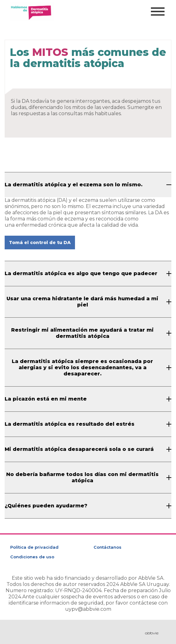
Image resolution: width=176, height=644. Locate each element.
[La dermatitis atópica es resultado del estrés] (88, 424)
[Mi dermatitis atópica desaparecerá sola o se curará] (88, 449)
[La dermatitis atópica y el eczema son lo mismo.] (88, 185)
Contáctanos (108, 547)
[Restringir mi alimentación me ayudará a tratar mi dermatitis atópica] (88, 333)
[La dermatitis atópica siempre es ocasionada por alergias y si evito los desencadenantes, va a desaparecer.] (88, 368)
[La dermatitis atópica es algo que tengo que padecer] (88, 274)
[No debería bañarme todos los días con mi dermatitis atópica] (88, 478)
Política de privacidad (34, 547)
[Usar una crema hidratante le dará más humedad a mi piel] (88, 302)
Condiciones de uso (32, 557)
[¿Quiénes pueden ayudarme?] (88, 506)
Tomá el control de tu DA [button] (40, 243)
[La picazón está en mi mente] (88, 399)
